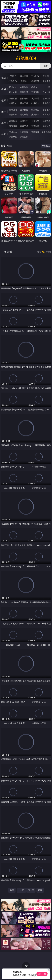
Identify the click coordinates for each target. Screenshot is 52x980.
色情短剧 (24, 137)
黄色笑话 (35, 126)
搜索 (46, 66)
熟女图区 (35, 114)
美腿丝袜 (13, 114)
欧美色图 (35, 110)
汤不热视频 (46, 132)
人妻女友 (35, 121)
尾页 (40, 890)
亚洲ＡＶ (13, 87)
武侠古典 (46, 121)
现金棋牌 (35, 81)
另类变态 (46, 103)
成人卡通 (35, 98)
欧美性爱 (46, 98)
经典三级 (24, 103)
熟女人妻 (13, 92)
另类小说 (24, 126)
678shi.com (26, 59)
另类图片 (46, 114)
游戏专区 (46, 76)
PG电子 (13, 76)
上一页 (21, 890)
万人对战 (35, 76)
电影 (4, 100)
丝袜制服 (24, 92)
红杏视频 (13, 137)
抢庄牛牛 (46, 81)
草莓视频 (35, 132)
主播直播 (35, 92)
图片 (4, 112)
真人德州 (24, 76)
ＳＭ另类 (46, 92)
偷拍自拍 (24, 98)
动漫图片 (46, 110)
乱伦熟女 (35, 103)
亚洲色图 (24, 110)
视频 (4, 89)
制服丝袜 (13, 103)
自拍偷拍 (24, 87)
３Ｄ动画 (46, 87)
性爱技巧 (46, 126)
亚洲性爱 (13, 98)
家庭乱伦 (24, 121)
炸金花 (24, 81)
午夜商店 (24, 132)
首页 (12, 890)
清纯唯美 (24, 114)
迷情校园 (13, 126)
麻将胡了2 (13, 81)
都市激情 (13, 121)
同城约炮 (13, 132)
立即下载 (42, 974)
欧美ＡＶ (35, 87)
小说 (4, 123)
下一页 (31, 890)
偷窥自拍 (13, 110)
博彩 (4, 78)
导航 (4, 134)
